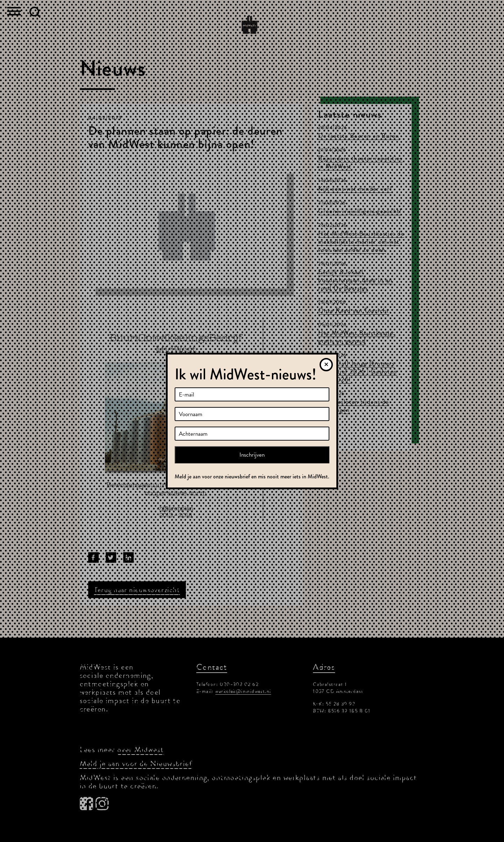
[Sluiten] (326, 365)
